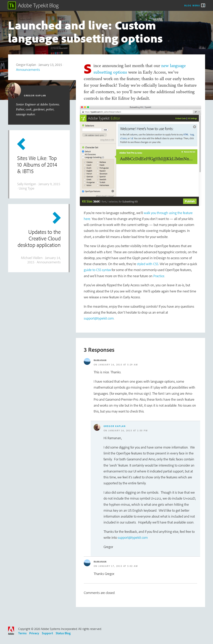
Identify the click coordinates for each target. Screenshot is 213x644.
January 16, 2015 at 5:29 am (118, 365)
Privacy (34, 633)
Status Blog (63, 633)
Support (47, 633)
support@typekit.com (99, 318)
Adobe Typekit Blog (33, 5)
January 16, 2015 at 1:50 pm (128, 430)
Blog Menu (192, 5)
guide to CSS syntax (97, 270)
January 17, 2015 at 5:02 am (118, 566)
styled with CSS (148, 264)
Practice (159, 276)
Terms (22, 633)
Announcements (28, 70)
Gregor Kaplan (115, 426)
